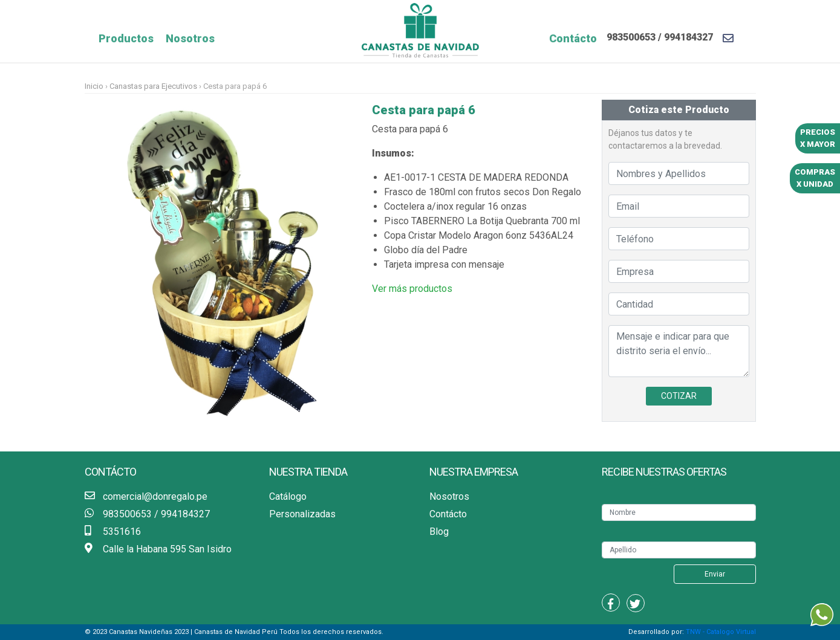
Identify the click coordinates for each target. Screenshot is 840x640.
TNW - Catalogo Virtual (721, 632)
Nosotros (190, 38)
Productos (126, 38)
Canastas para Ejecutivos (153, 86)
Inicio (95, 86)
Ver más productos (412, 289)
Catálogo (288, 496)
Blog (439, 532)
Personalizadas (302, 514)
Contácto (573, 38)
